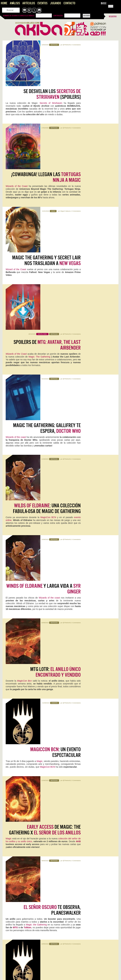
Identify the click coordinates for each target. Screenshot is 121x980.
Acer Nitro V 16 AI (76, 720)
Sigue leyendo (13, 738)
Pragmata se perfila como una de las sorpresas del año (86, 950)
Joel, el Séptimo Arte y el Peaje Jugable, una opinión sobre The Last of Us (30, 952)
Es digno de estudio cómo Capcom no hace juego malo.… (30, 908)
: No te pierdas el (43, 648)
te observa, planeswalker (52, 511)
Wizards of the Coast (17, 110)
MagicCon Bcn (24, 384)
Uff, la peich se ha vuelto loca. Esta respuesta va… (27, 973)
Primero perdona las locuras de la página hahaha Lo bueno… (89, 953)
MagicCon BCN (48, 292)
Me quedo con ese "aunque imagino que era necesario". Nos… (87, 975)
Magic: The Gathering (40, 204)
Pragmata (13, 720)
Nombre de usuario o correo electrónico (19, 16)
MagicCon (72, 566)
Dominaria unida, (58, 660)
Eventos (42, 3)
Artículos (29, 3)
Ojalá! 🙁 (67, 922)
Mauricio (37, 861)
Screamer (12, 856)
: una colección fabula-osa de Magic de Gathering (47, 284)
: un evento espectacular (55, 420)
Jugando (55, 3)
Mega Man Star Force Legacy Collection (85, 766)
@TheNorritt (67, 45)
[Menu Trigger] (111, 6)
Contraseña (58, 16)
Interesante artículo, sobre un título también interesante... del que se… (89, 938)
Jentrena (87, 725)
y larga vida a (43, 329)
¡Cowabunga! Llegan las (46, 101)
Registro (113, 17)
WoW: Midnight (16, 764)
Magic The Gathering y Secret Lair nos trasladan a (46, 147)
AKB (78, 478)
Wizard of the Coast (16, 156)
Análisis (15, 3)
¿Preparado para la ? (47, 557)
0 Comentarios (76, 45)
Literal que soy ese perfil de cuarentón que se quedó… (86, 908)
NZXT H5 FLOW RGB (18, 812)
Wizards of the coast (16, 247)
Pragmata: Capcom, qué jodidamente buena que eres (28, 905)
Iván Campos (84, 773)
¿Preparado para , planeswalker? (45, 603)
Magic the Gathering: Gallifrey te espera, (47, 238)
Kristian (26, 725)
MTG (15, 529)
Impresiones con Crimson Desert (77, 933)
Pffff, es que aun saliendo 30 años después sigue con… (29, 922)
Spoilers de (47, 192)
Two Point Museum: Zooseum (85, 856)
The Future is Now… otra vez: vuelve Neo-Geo (83, 905)
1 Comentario (34, 725)
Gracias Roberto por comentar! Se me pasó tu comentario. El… (30, 958)
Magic (40, 429)
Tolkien (28, 529)
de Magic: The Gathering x (45, 466)
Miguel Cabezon (65, 136)
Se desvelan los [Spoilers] (52, 56)
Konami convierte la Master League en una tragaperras (86, 919)
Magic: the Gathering (36, 526)
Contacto (69, 3)
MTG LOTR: (55, 375)
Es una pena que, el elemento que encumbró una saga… (29, 936)
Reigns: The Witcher (78, 812)
